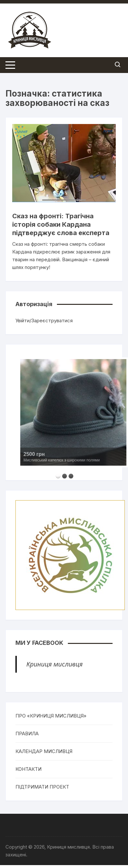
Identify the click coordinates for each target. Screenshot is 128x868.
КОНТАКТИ (28, 769)
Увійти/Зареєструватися (44, 320)
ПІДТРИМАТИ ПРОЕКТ (42, 787)
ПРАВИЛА (27, 734)
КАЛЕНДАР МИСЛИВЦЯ (44, 751)
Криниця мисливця (55, 664)
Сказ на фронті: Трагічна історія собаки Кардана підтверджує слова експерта (61, 224)
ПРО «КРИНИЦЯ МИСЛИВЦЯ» (51, 716)
